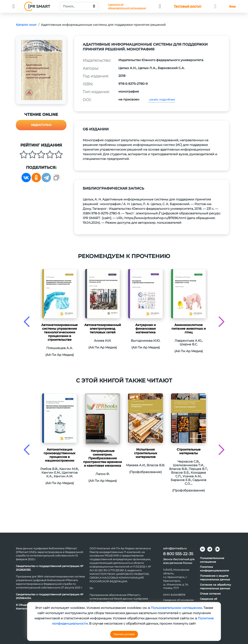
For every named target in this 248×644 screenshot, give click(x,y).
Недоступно (41, 125)
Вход (232, 6)
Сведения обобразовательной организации (127, 6)
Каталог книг (26, 25)
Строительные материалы (189, 451)
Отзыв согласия (210, 594)
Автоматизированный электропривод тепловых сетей (103, 329)
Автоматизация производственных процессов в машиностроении (59, 455)
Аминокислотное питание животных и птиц (189, 329)
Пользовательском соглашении (176, 608)
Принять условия (124, 634)
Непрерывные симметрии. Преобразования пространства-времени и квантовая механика (102, 458)
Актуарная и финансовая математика (146, 329)
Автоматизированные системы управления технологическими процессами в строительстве (59, 332)
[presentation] (27, 322)
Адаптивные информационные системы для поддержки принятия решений (103, 25)
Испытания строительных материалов (146, 453)
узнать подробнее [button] (162, 100)
